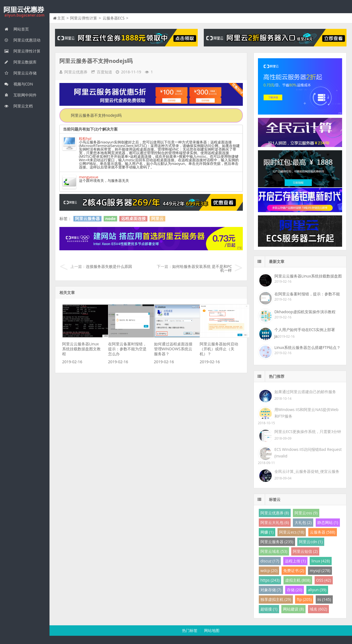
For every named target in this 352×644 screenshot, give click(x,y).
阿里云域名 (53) (274, 551)
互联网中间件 (20, 95)
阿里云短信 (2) (305, 551)
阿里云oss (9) (306, 513)
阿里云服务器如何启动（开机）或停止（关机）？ (219, 349)
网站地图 (212, 630)
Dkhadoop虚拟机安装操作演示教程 (305, 312)
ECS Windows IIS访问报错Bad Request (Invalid (308, 453)
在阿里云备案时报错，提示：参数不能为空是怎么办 (127, 349)
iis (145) (324, 599)
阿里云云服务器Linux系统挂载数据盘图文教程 (81, 349)
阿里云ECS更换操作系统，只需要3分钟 (308, 431)
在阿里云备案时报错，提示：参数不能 (307, 294)
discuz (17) (270, 561)
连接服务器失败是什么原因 (109, 266)
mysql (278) (320, 571)
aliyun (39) (317, 590)
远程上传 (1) (295, 561)
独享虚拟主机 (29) (276, 599)
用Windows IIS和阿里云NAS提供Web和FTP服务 (306, 413)
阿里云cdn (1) (311, 542)
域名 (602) (318, 609)
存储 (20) (295, 590)
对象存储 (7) (271, 590)
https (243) (270, 580)
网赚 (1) (267, 532)
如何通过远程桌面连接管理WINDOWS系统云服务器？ (173, 349)
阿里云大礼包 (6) (275, 522)
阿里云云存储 (20, 73)
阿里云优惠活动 (22, 40)
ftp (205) (304, 599)
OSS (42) (324, 580)
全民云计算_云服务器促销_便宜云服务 (307, 471)
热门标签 (190, 630)
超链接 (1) (269, 609)
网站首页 (16, 29)
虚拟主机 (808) (298, 580)
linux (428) (321, 561)
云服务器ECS (114, 18)
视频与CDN (19, 84)
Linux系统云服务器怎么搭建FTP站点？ (308, 347)
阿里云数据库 (20, 62)
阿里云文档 (18, 106)
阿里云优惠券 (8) (275, 513)
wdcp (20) (269, 571)
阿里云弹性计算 (22, 51)
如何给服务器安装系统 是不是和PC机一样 (202, 268)
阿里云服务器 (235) (277, 542)
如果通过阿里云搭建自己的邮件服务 (305, 392)
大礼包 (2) (303, 522)
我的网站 (25, 12)
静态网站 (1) (328, 522)
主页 (61, 18)
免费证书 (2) (294, 571)
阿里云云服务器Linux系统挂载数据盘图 (308, 276)
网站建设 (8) (293, 609)
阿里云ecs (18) (292, 532)
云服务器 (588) (323, 532)
